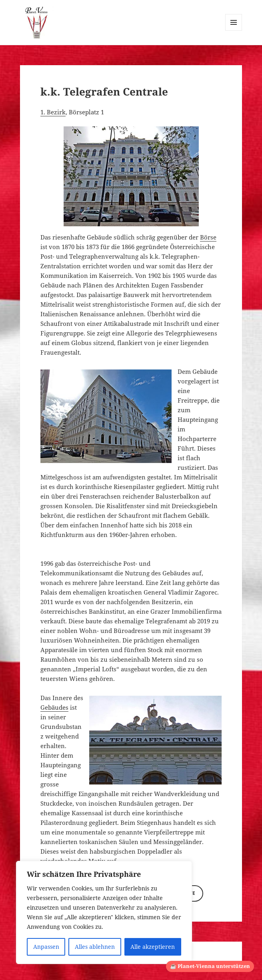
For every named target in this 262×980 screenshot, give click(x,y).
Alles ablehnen (95, 947)
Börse (208, 237)
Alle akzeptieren (153, 947)
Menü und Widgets (234, 31)
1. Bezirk (53, 112)
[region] (104, 912)
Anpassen (46, 947)
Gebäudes (54, 707)
